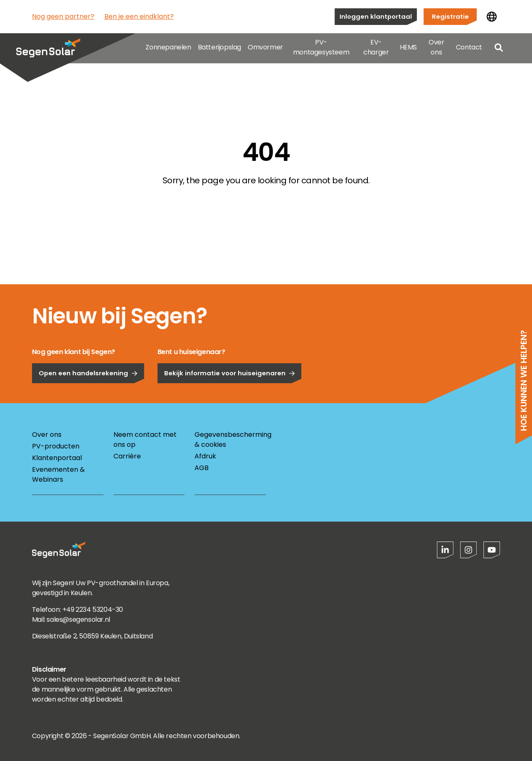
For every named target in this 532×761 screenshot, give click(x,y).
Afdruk (205, 456)
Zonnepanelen (168, 50)
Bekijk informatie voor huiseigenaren (230, 394)
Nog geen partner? (63, 16)
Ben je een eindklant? (139, 16)
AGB (202, 468)
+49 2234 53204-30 (93, 610)
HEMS (408, 50)
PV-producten (56, 446)
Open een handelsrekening (88, 394)
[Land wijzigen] (492, 17)
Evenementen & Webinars (58, 474)
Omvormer (265, 50)
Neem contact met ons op (145, 440)
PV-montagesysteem (321, 50)
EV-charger (376, 50)
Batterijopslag (219, 50)
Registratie (450, 16)
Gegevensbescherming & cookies (230, 440)
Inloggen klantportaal (376, 16)
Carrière (127, 456)
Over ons (436, 50)
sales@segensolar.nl (78, 619)
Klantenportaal (57, 458)
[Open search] (499, 50)
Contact (469, 50)
